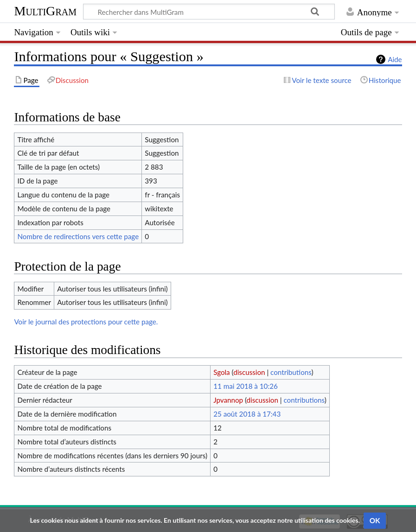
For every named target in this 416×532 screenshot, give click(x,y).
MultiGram (45, 11)
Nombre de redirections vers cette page (78, 236)
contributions (291, 372)
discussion (249, 372)
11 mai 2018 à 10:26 (246, 386)
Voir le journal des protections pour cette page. (86, 322)
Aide (395, 59)
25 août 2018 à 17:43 (247, 414)
